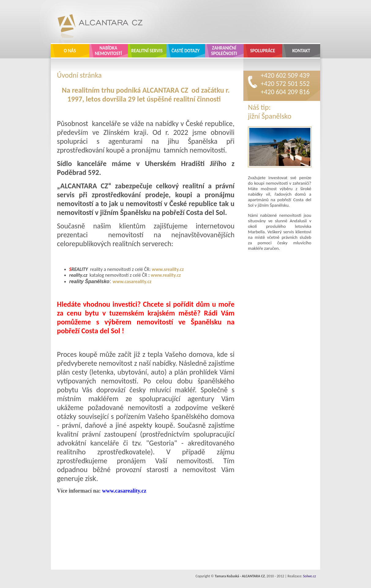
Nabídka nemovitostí (109, 51)
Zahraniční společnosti (224, 51)
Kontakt (301, 51)
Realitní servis (147, 51)
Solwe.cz (309, 576)
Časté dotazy (185, 51)
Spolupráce (263, 51)
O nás (70, 51)
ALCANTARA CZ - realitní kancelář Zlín (96, 21)
